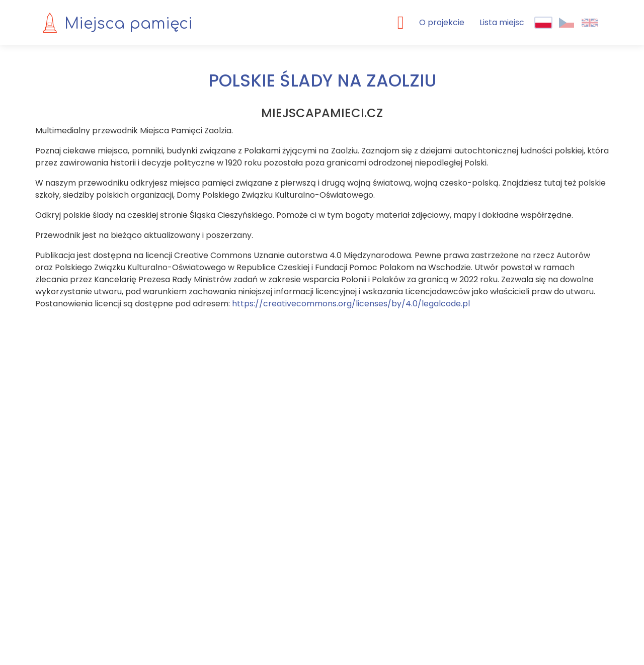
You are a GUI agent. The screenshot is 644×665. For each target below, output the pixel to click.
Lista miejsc (502, 22)
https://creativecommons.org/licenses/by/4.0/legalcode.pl (351, 304)
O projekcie (442, 22)
